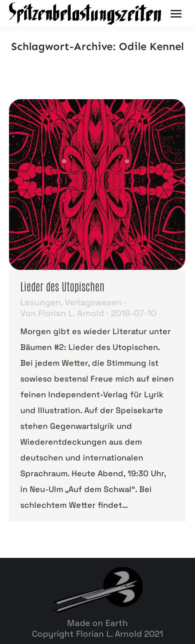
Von (62, 313)
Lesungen (41, 302)
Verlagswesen (93, 302)
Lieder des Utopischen (62, 286)
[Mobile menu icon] (176, 14)
